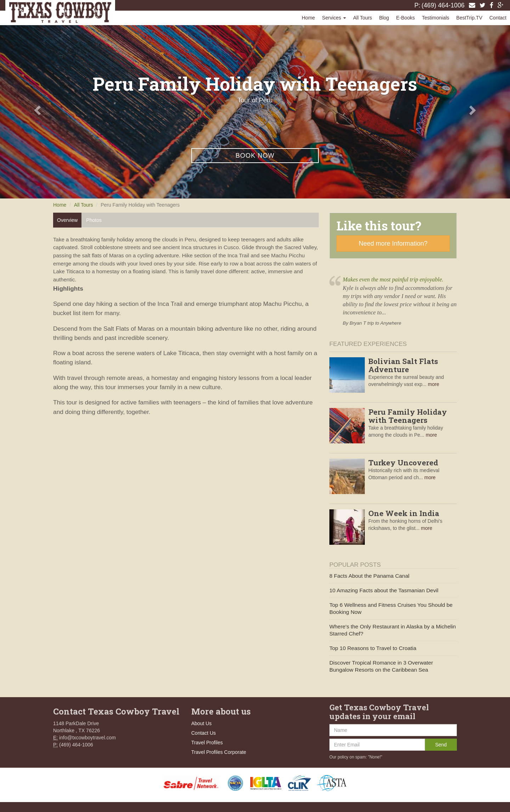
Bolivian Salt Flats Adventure (403, 365)
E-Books (405, 18)
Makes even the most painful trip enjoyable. (393, 280)
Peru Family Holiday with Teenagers (408, 416)
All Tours (362, 18)
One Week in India (404, 513)
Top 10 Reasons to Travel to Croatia (373, 648)
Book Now (255, 156)
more (433, 384)
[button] (38, 110)
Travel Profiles (207, 743)
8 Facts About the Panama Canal (369, 576)
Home (308, 18)
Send (441, 745)
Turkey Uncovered (403, 463)
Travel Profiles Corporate (219, 752)
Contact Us (203, 733)
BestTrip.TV (469, 18)
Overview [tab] (67, 220)
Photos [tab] (94, 220)
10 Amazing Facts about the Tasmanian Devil (384, 590)
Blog (384, 18)
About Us (202, 723)
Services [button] (334, 18)
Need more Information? (393, 243)
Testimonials (435, 18)
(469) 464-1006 (443, 5)
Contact (498, 18)
